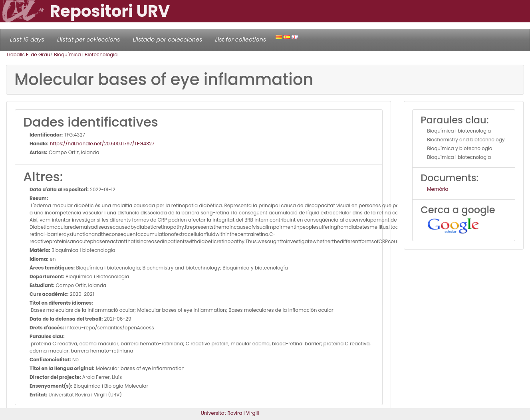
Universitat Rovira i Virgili (230, 413)
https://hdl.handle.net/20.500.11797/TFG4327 (102, 144)
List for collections (240, 40)
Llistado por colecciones (168, 40)
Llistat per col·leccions (89, 40)
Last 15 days (27, 40)
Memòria (438, 189)
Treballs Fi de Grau (28, 54)
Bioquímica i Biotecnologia (86, 54)
